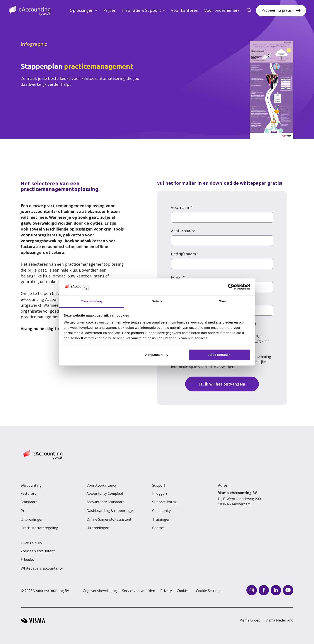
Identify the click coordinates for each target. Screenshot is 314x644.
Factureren (30, 493)
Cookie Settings (209, 591)
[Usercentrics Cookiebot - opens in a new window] (231, 287)
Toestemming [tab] (92, 301)
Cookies (183, 591)
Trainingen (161, 519)
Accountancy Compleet (105, 493)
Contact (158, 528)
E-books (27, 560)
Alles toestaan (220, 355)
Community (161, 511)
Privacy (166, 591)
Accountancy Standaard (106, 502)
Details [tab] (157, 301)
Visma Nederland (279, 620)
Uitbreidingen (32, 519)
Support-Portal (164, 502)
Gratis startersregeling (39, 528)
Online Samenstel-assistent (109, 519)
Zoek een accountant (38, 551)
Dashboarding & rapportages (111, 511)
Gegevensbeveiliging (100, 591)
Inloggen (160, 493)
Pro (24, 511)
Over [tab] (223, 301)
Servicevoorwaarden (139, 591)
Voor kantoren (185, 10)
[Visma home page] (33, 621)
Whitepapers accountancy (42, 568)
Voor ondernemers (222, 10)
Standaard (29, 502)
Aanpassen (157, 355)
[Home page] (30, 10)
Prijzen (110, 10)
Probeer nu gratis (277, 10)
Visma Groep (250, 620)
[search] (249, 10)
